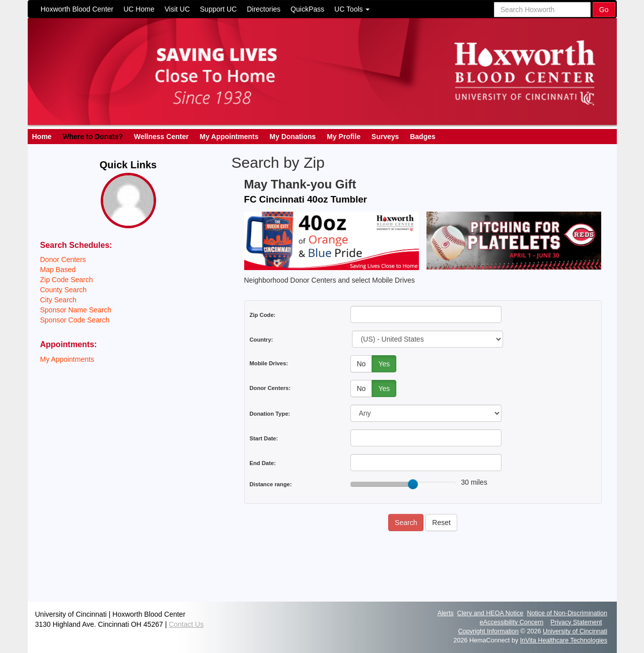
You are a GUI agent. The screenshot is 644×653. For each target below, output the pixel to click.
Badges (423, 137)
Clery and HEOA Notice (490, 613)
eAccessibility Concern (512, 622)
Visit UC (177, 9)
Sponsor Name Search (76, 310)
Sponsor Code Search (75, 320)
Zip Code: (263, 315)
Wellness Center (161, 137)
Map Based (58, 270)
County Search (64, 290)
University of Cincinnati (575, 631)
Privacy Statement (576, 622)
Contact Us (186, 624)
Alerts (446, 613)
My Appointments (229, 137)
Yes (384, 364)
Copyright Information (488, 631)
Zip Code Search (67, 280)
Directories (264, 9)
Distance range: (271, 484)
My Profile (344, 137)
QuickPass (307, 9)
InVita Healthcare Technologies (564, 640)
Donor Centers (63, 259)
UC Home (139, 9)
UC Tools (352, 9)
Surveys (385, 137)
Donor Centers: (270, 388)
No (362, 364)
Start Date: (264, 438)
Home (42, 137)
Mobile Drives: (269, 363)
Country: (262, 340)
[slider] (413, 484)
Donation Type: (270, 414)
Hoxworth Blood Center (77, 9)
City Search (58, 300)
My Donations (293, 137)
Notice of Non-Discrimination (567, 613)
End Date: (263, 463)
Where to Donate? (93, 137)
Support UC (218, 9)
